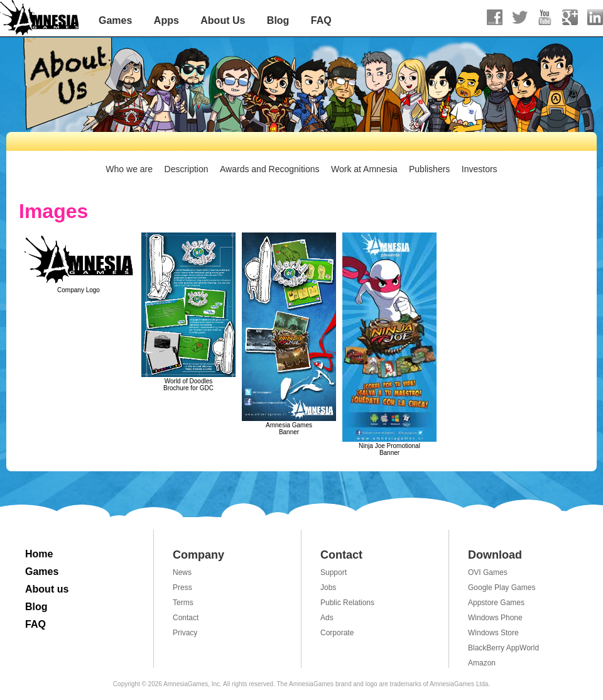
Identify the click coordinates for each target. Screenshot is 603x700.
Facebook (495, 17)
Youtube (545, 17)
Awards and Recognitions (270, 169)
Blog (278, 20)
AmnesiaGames (40, 19)
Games (115, 20)
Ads (327, 618)
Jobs (328, 588)
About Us (223, 20)
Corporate (337, 633)
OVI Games (488, 572)
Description (187, 169)
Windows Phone (495, 618)
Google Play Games (502, 588)
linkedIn (595, 17)
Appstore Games (496, 603)
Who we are (129, 169)
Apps (166, 20)
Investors (480, 169)
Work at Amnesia (364, 169)
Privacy (185, 633)
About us (47, 589)
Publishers (429, 169)
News (182, 572)
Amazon (482, 663)
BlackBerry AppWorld (503, 648)
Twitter (520, 17)
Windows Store (493, 633)
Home (39, 554)
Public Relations (347, 603)
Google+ (570, 17)
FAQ (321, 20)
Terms (183, 603)
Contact (186, 618)
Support (334, 572)
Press (182, 588)
